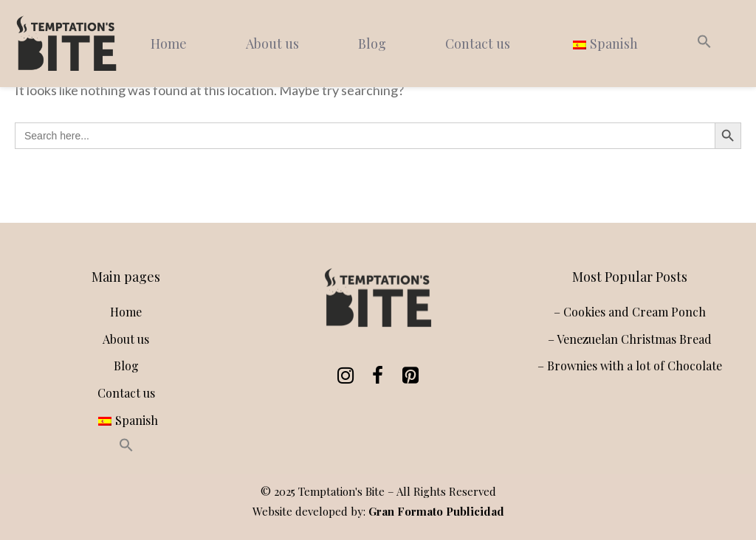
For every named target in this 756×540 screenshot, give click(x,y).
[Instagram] (343, 376)
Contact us (478, 44)
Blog (372, 44)
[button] (704, 44)
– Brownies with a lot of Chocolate (630, 366)
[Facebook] (375, 376)
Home (169, 44)
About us (272, 44)
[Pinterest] (408, 376)
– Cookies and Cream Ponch (630, 312)
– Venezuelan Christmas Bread (630, 339)
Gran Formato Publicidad (436, 511)
